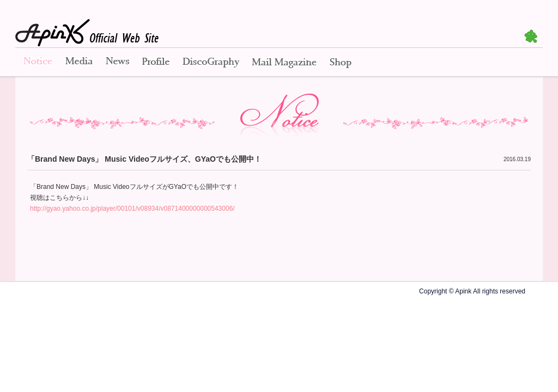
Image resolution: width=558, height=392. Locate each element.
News (117, 63)
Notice (37, 63)
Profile (156, 63)
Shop (341, 63)
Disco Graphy (211, 63)
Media (79, 63)
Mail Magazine (284, 63)
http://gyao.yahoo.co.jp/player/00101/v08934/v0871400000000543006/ (132, 209)
